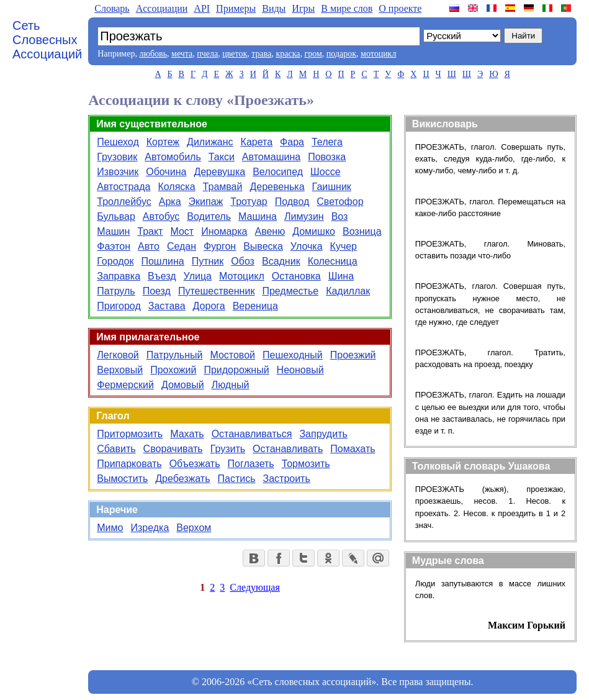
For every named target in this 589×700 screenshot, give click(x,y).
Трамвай (223, 187)
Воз (340, 216)
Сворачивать (173, 449)
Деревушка (219, 172)
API (202, 8)
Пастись (236, 479)
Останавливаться (252, 434)
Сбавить (116, 449)
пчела (207, 54)
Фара (292, 142)
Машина (258, 216)
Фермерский (125, 385)
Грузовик (117, 157)
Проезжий (353, 355)
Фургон (220, 246)
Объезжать (195, 464)
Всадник (281, 261)
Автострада (124, 187)
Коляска (176, 187)
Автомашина (271, 157)
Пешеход (118, 142)
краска (288, 54)
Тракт (150, 231)
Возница (362, 231)
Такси (222, 157)
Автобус (161, 216)
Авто (149, 246)
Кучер (344, 246)
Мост (182, 231)
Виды (274, 8)
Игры (303, 8)
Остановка (296, 276)
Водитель (209, 216)
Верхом (194, 528)
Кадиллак (348, 291)
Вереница (255, 306)
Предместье (290, 291)
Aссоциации (162, 8)
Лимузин (304, 216)
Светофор (340, 202)
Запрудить (323, 434)
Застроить (286, 479)
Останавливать (288, 449)
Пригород (119, 306)
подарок (341, 54)
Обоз (243, 261)
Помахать (353, 449)
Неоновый (300, 370)
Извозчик (118, 172)
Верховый (120, 370)
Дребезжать (182, 479)
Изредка (150, 528)
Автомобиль (173, 157)
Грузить (228, 449)
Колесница (333, 261)
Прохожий (173, 370)
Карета (257, 142)
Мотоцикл (242, 276)
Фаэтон (114, 246)
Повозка (327, 157)
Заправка (119, 276)
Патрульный (175, 355)
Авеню (270, 231)
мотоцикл (378, 54)
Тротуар (249, 202)
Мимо (110, 528)
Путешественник (216, 291)
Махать (187, 434)
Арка (170, 202)
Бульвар (116, 216)
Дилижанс (210, 142)
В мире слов (347, 8)
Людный (231, 385)
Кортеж (163, 142)
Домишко (314, 231)
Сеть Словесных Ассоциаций (47, 40)
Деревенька (277, 187)
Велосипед (278, 172)
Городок (115, 261)
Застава (167, 306)
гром (313, 54)
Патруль (116, 291)
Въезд (162, 276)
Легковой (118, 355)
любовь (153, 54)
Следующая (254, 587)
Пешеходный (293, 355)
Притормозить (130, 434)
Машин (113, 231)
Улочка (307, 246)
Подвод (292, 202)
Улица (198, 276)
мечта (182, 54)
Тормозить (306, 464)
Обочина (166, 172)
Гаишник (332, 187)
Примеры (236, 8)
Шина (341, 276)
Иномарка (224, 231)
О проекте (400, 8)
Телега (327, 142)
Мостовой (232, 355)
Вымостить (122, 479)
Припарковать (129, 464)
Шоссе (325, 172)
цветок (235, 54)
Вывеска (263, 246)
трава (261, 54)
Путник (208, 261)
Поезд (157, 291)
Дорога (209, 306)
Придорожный (236, 370)
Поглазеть (251, 464)
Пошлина (162, 261)
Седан (182, 246)
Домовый (183, 385)
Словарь (112, 8)
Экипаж (206, 202)
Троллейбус (124, 202)
